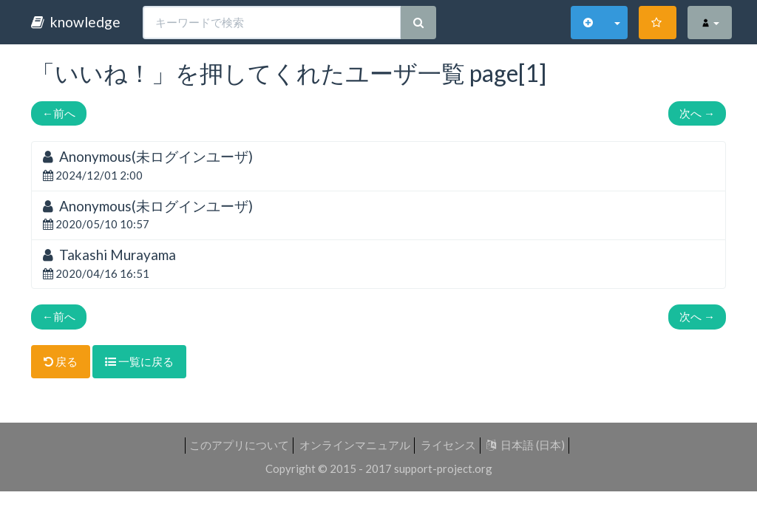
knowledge (76, 22)
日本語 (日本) (526, 445)
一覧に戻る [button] (139, 361)
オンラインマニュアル (355, 445)
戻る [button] (61, 361)
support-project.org (443, 468)
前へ (59, 113)
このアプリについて (239, 445)
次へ (697, 113)
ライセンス (448, 445)
